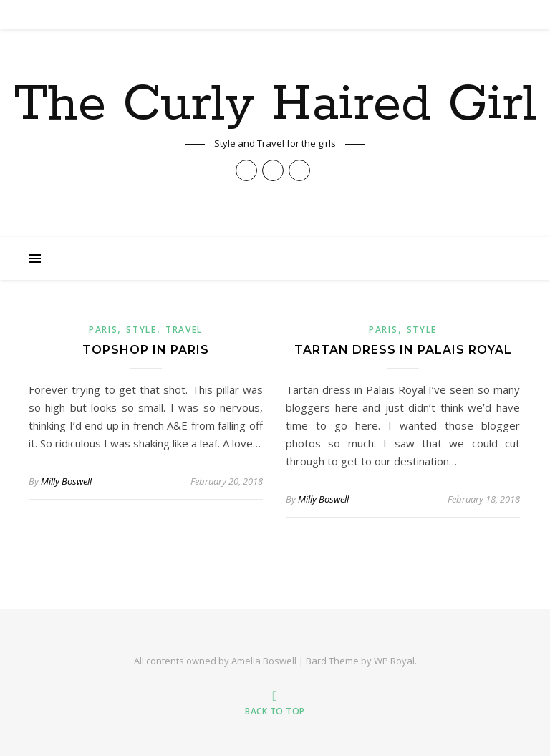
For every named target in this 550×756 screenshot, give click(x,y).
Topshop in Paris (146, 350)
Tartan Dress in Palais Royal (403, 350)
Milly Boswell (66, 481)
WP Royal (394, 661)
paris (103, 330)
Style (141, 330)
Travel (184, 330)
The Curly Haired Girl (275, 105)
